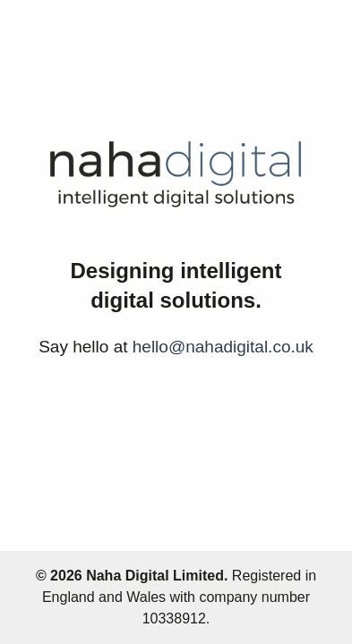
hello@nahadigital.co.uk (223, 347)
